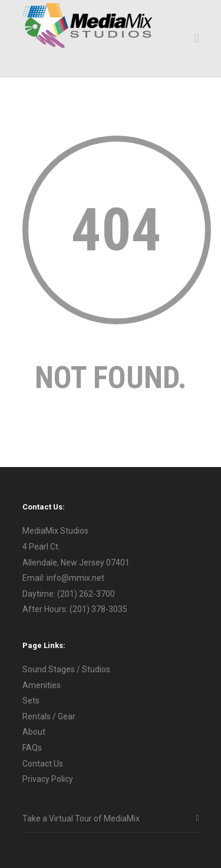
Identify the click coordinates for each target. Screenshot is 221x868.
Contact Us (43, 764)
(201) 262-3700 (86, 594)
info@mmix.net (75, 578)
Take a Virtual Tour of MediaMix (81, 818)
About (34, 732)
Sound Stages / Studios (66, 669)
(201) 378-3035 (98, 609)
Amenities (42, 685)
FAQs (32, 748)
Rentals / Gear (49, 716)
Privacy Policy (48, 779)
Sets (31, 701)
